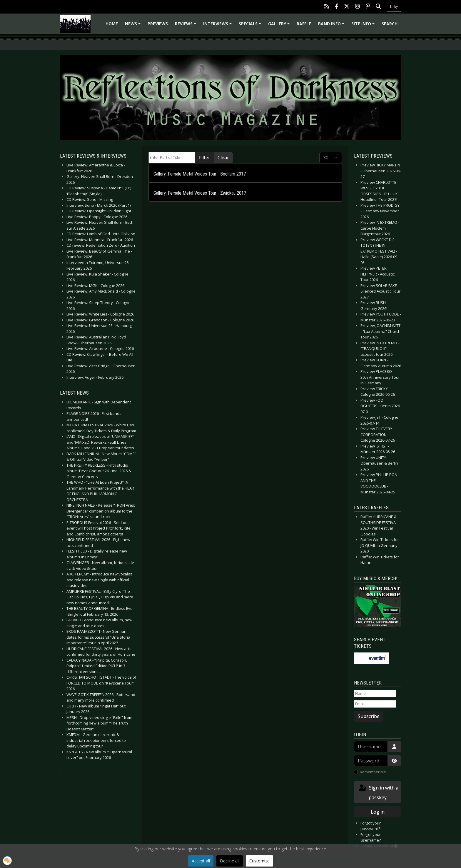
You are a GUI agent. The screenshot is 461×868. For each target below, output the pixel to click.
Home (112, 24)
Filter (205, 158)
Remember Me (373, 772)
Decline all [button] (230, 861)
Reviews (186, 26)
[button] (7, 861)
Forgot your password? (371, 826)
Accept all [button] (201, 861)
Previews (158, 24)
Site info (364, 26)
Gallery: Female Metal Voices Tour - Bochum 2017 (200, 174)
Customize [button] (259, 861)
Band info (332, 26)
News (134, 26)
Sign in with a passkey (378, 792)
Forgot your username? (371, 837)
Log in (378, 812)
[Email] (375, 704)
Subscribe (369, 716)
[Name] (375, 694)
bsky (394, 7)
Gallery (280, 26)
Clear (223, 158)
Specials (251, 26)
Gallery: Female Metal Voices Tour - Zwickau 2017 (200, 193)
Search (390, 24)
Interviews (218, 26)
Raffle (304, 24)
